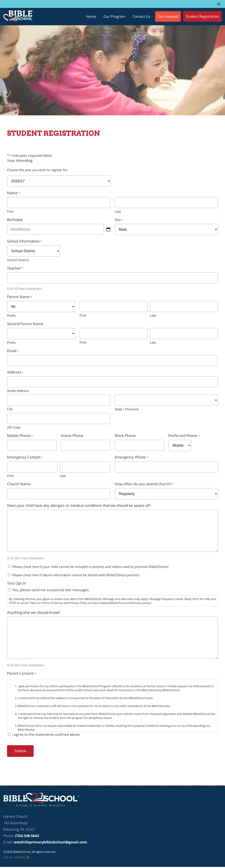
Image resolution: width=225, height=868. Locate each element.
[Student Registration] (202, 16)
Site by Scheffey (14, 857)
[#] (219, 4)
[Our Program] (114, 16)
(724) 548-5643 (27, 836)
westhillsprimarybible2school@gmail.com (50, 842)
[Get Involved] (168, 16)
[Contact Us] (141, 16)
